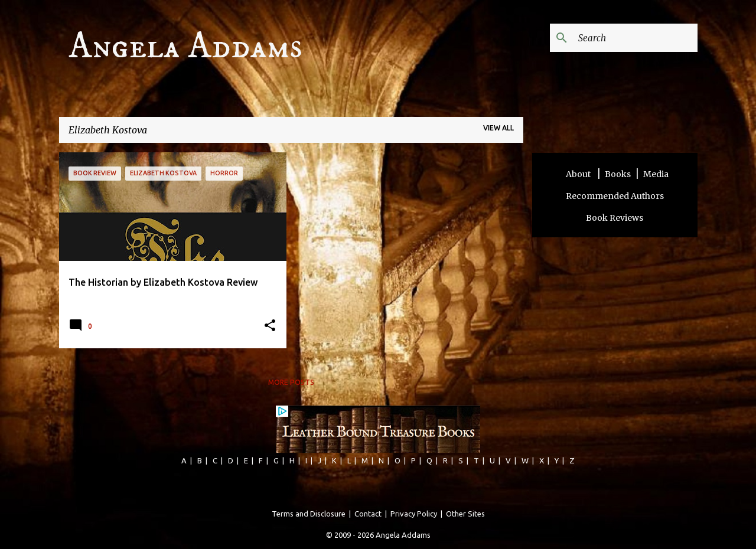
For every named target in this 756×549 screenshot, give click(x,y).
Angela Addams (185, 47)
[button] (270, 326)
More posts (291, 382)
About (579, 174)
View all (498, 128)
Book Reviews (615, 218)
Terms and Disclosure (309, 514)
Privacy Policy (414, 514)
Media (656, 174)
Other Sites (465, 514)
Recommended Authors (615, 196)
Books (618, 174)
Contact (368, 514)
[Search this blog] (636, 38)
